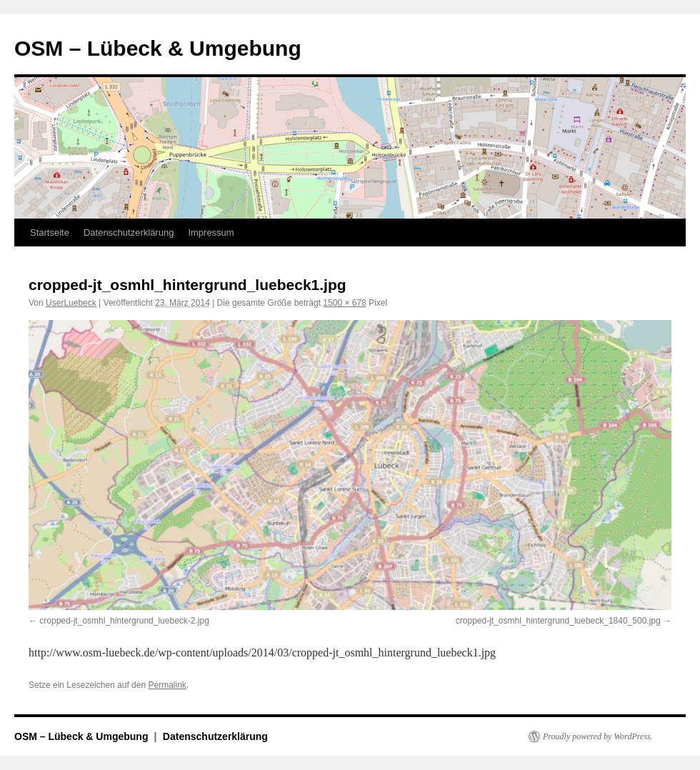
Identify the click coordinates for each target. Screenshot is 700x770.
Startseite (50, 232)
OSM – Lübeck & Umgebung (158, 48)
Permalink (167, 685)
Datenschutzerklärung (129, 232)
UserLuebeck (71, 303)
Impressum (211, 232)
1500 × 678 (344, 303)
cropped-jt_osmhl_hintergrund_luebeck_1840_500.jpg (558, 621)
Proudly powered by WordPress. (598, 736)
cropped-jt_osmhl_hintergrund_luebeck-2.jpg (124, 621)
